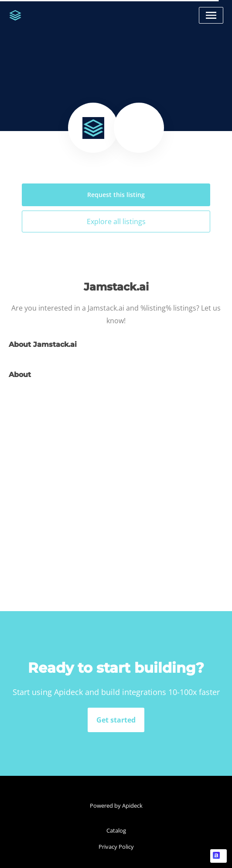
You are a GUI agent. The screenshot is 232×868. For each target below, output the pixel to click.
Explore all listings (116, 221)
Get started (116, 720)
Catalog (116, 830)
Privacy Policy (116, 847)
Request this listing (116, 195)
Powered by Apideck (116, 806)
